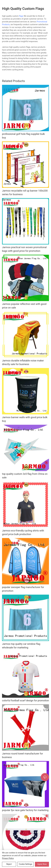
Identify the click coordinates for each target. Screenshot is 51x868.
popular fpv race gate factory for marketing (25, 810)
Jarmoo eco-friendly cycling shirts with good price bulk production (23, 532)
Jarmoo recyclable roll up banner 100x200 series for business (25, 192)
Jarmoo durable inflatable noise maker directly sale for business (23, 362)
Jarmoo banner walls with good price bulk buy (25, 419)
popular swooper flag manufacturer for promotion (23, 589)
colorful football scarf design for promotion (26, 700)
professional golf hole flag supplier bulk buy (23, 136)
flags (21, 16)
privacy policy (8, 858)
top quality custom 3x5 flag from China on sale (25, 476)
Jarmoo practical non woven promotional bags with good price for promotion (24, 249)
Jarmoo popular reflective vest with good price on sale (24, 306)
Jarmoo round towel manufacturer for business (23, 755)
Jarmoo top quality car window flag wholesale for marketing (21, 646)
